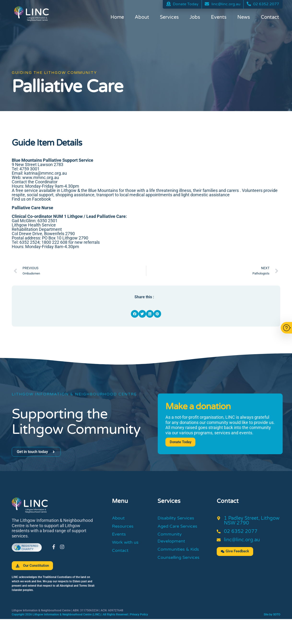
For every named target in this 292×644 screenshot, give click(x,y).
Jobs (195, 18)
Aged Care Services (180, 527)
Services (169, 18)
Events (219, 18)
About (142, 18)
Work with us (127, 545)
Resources (124, 527)
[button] (135, 314)
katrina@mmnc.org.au (46, 173)
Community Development (173, 540)
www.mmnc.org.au (41, 177)
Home (117, 18)
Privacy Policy (139, 615)
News (244, 18)
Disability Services (178, 519)
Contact (270, 18)
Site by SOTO (272, 615)
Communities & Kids (180, 553)
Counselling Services (181, 562)
